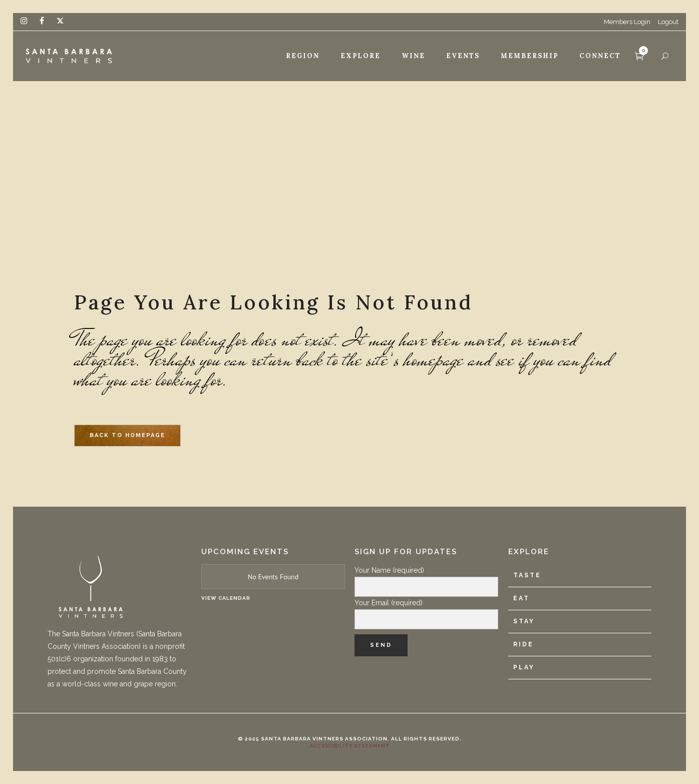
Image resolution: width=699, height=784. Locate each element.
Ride (523, 644)
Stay (524, 621)
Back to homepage (127, 435)
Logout (668, 22)
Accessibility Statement (350, 746)
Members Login (627, 22)
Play (524, 667)
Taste (527, 575)
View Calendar (226, 598)
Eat (521, 598)
